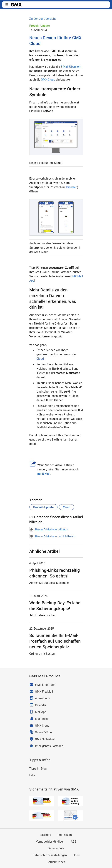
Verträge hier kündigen (50, 842)
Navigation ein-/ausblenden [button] (7, 5)
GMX (16, 5)
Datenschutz (56, 848)
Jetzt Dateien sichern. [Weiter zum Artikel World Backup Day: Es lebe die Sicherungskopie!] (43, 615)
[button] (43, 507)
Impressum (65, 835)
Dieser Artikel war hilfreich (49, 529)
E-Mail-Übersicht (71, 67)
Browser (71, 187)
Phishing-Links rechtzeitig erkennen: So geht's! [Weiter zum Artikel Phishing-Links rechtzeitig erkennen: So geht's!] (55, 573)
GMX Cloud (48, 79)
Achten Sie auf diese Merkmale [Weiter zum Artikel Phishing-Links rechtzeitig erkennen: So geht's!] (49, 583)
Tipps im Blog (38, 768)
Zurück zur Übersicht (43, 19)
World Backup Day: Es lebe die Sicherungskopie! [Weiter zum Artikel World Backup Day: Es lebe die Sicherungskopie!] (55, 606)
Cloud (40, 359)
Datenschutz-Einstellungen (50, 855)
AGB (74, 842)
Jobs (76, 855)
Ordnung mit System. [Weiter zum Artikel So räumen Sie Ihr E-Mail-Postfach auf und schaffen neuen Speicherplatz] (43, 654)
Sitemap (46, 835)
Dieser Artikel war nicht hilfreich (52, 536)
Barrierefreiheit (56, 862)
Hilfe (32, 775)
